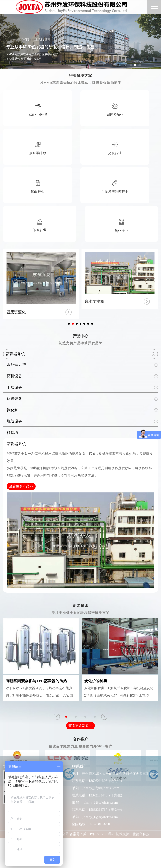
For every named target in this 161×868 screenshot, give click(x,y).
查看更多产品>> (21, 486)
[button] (131, 65)
